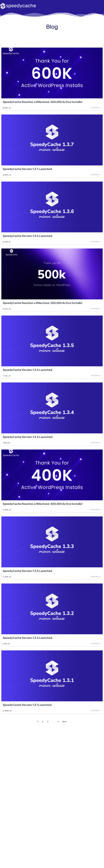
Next (65, 722)
